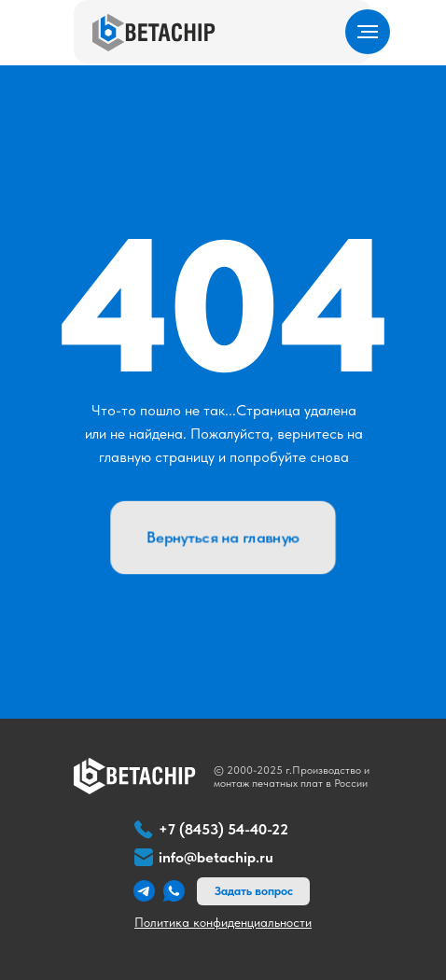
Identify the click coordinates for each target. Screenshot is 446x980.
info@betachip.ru (216, 857)
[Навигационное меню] (368, 32)
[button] (253, 891)
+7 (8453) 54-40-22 (223, 829)
